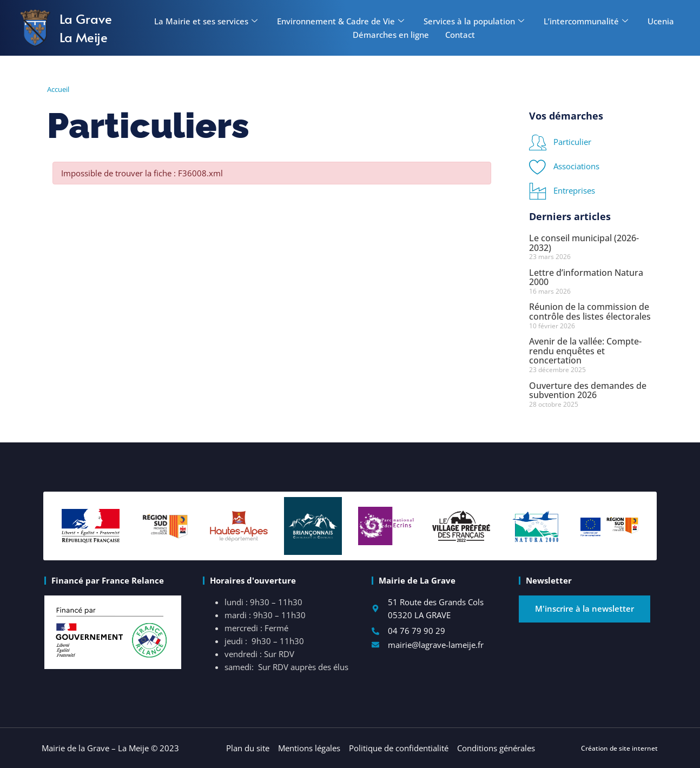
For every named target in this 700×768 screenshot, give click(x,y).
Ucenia (661, 21)
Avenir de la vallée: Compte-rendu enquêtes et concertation (585, 351)
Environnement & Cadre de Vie (341, 21)
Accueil (58, 89)
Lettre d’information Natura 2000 (586, 277)
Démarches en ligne (391, 35)
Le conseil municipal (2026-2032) (584, 243)
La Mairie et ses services (206, 21)
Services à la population (474, 21)
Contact (460, 35)
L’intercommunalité (586, 21)
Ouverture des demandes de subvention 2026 (588, 390)
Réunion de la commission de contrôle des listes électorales (590, 312)
